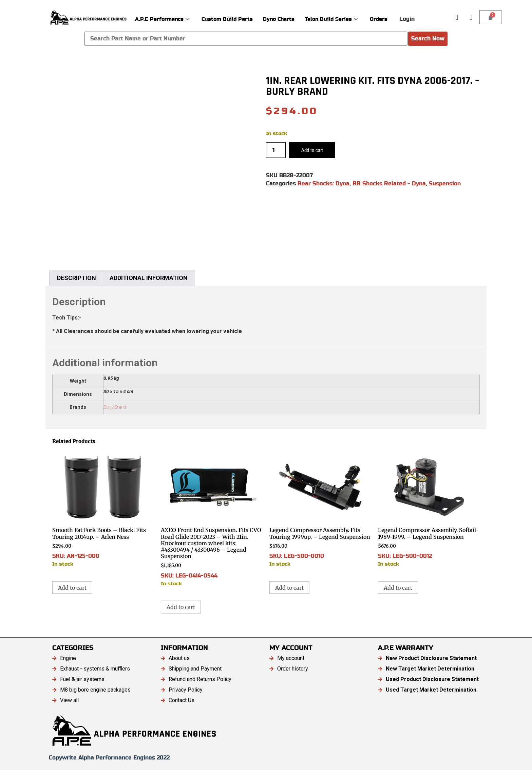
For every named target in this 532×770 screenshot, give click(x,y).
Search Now (428, 39)
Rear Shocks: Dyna (324, 184)
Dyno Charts (279, 19)
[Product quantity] (276, 150)
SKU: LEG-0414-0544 (212, 518)
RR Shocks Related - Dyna (389, 184)
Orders (379, 19)
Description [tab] (77, 278)
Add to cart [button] (72, 588)
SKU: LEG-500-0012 (429, 509)
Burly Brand (115, 407)
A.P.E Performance (162, 19)
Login (407, 19)
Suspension (445, 184)
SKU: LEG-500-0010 (320, 509)
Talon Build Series (331, 19)
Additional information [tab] (149, 278)
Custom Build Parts (227, 19)
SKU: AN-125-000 (103, 509)
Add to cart (312, 150)
